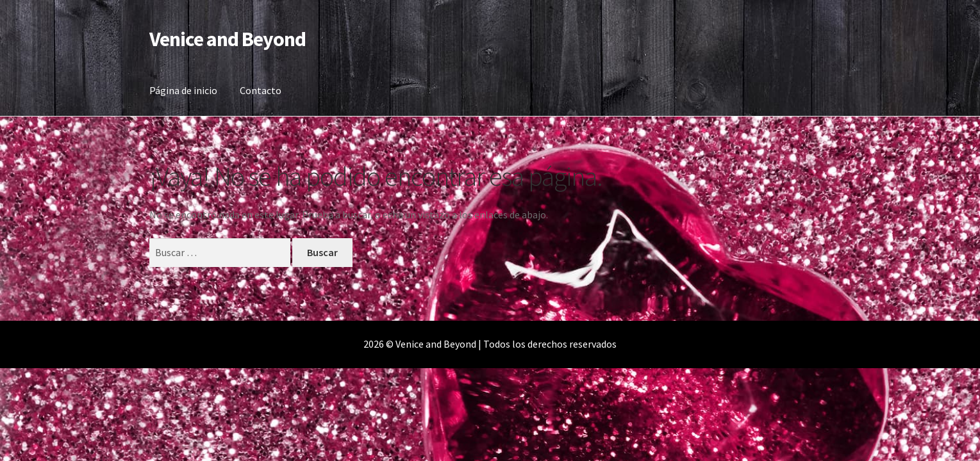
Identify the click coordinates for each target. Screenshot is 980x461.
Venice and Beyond (228, 39)
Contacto (261, 90)
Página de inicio (183, 90)
